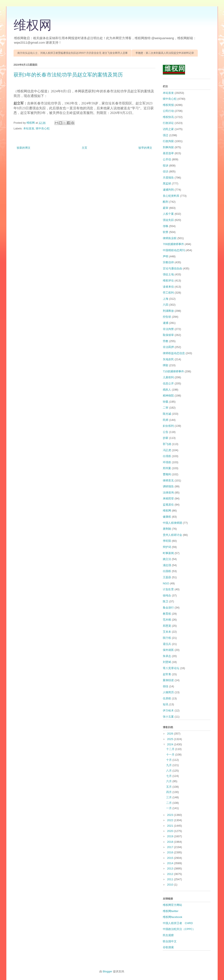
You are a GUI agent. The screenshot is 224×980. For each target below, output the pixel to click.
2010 (171, 885)
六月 (169, 781)
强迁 (166, 135)
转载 (166, 402)
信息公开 (168, 383)
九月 (169, 765)
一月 (169, 808)
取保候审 (168, 335)
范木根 (167, 620)
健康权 (167, 517)
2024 (171, 744)
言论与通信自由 (172, 268)
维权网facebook (173, 917)
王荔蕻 (167, 577)
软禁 (166, 232)
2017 (171, 847)
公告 (166, 432)
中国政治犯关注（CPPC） (179, 929)
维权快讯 (168, 117)
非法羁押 (168, 347)
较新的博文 (24, 148)
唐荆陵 (167, 529)
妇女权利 (168, 426)
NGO (166, 583)
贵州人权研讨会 (172, 535)
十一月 (171, 755)
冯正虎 (167, 450)
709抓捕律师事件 (173, 244)
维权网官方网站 (172, 905)
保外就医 (168, 650)
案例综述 (168, 680)
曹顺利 (167, 474)
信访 (166, 171)
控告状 (167, 317)
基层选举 (168, 153)
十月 (169, 760)
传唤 (166, 226)
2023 (171, 815)
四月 (169, 792)
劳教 (166, 341)
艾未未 (167, 632)
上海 (166, 299)
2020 (171, 831)
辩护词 (167, 547)
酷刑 (166, 202)
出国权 (167, 571)
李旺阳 (167, 541)
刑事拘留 (168, 147)
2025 (171, 739)
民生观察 (168, 935)
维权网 (33, 25)
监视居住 (168, 505)
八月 (169, 771)
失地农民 (168, 359)
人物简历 (168, 692)
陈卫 (166, 601)
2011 (171, 879)
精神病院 (168, 396)
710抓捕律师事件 (173, 371)
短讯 (166, 704)
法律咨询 (168, 493)
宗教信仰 (168, 262)
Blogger (107, 971)
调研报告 (168, 486)
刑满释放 (168, 311)
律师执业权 (170, 238)
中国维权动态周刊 (174, 250)
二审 (166, 408)
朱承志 (167, 656)
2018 (171, 842)
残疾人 (167, 390)
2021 (171, 826)
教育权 (167, 614)
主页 (84, 148)
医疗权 (167, 638)
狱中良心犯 (43, 128)
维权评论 (168, 281)
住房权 (167, 698)
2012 (171, 874)
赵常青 (167, 674)
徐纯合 (167, 595)
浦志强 (167, 565)
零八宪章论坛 (171, 668)
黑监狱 (167, 184)
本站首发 (29, 128)
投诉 (166, 166)
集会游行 (168, 608)
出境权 (167, 456)
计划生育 (168, 589)
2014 (171, 863)
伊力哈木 (168, 710)
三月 (169, 797)
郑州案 (167, 468)
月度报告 (168, 178)
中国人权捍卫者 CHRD (178, 923)
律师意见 (168, 480)
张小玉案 (168, 717)
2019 (171, 836)
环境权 (167, 462)
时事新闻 (168, 553)
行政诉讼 (168, 123)
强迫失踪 (168, 220)
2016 (171, 852)
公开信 (167, 159)
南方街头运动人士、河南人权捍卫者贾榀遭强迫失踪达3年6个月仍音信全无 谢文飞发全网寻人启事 (73, 53)
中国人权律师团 (172, 523)
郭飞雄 (167, 444)
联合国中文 (170, 941)
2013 (171, 868)
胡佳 (166, 686)
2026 (171, 734)
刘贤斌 (167, 662)
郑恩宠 (167, 626)
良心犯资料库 (171, 196)
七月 (169, 776)
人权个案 (168, 214)
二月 (169, 803)
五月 (169, 787)
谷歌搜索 (168, 947)
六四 (166, 305)
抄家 (166, 438)
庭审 (166, 208)
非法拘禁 (168, 329)
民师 (166, 420)
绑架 (166, 365)
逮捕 (166, 323)
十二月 (171, 749)
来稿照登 (168, 498)
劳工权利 (168, 293)
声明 (166, 256)
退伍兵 (167, 644)
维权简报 (168, 105)
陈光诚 (167, 414)
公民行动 (168, 111)
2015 (171, 858)
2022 (171, 820)
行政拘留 (168, 141)
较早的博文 (145, 148)
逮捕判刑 (168, 190)
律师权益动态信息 (174, 353)
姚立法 (167, 559)
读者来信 (168, 287)
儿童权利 (168, 377)
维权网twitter (171, 911)
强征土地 (168, 274)
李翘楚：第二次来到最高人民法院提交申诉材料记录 (165, 53)
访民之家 (168, 129)
